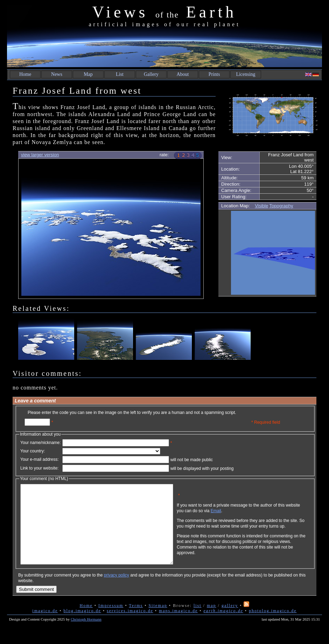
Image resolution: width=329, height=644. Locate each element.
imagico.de (45, 627)
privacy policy (117, 591)
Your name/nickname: (41, 443)
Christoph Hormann (86, 635)
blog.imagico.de (82, 627)
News (57, 74)
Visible (261, 206)
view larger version (40, 155)
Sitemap (158, 621)
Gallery (151, 74)
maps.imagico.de (178, 627)
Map (88, 74)
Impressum (111, 621)
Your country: (33, 451)
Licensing (246, 74)
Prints (214, 74)
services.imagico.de (130, 627)
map (212, 621)
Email (250, 516)
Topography (281, 206)
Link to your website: (39, 468)
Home (25, 74)
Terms (136, 621)
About (183, 74)
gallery (230, 621)
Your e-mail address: (40, 459)
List (120, 74)
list (198, 621)
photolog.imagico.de (273, 627)
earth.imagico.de (223, 627)
